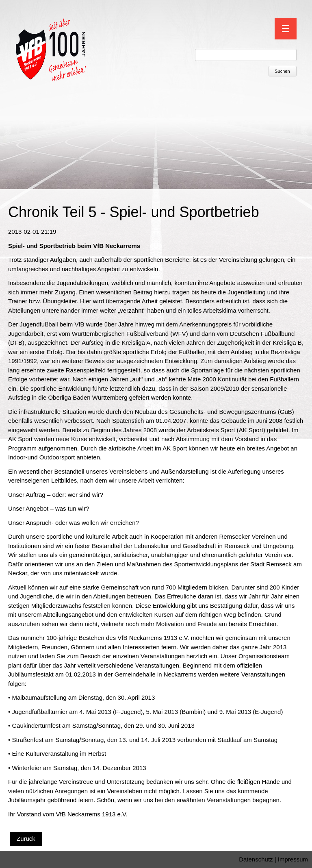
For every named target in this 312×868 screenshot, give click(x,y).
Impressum (293, 859)
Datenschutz (256, 859)
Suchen (282, 71)
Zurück (26, 839)
